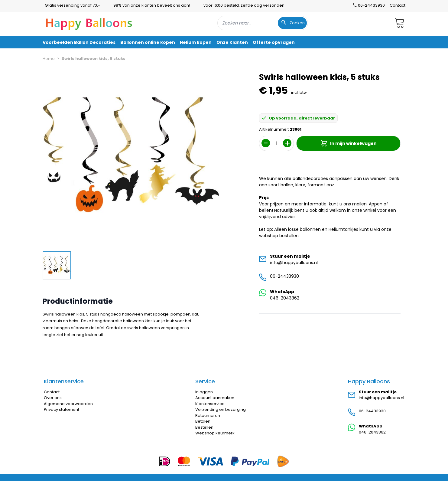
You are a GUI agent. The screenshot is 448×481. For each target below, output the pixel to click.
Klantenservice (210, 404)
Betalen (203, 421)
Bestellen (204, 427)
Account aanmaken (215, 398)
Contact (398, 5)
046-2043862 (285, 298)
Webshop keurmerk (215, 433)
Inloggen (204, 392)
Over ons (53, 398)
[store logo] (89, 23)
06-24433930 (284, 276)
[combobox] (263, 23)
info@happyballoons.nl (294, 263)
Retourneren (208, 416)
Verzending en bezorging (221, 409)
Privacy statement (62, 409)
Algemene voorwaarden (68, 404)
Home (49, 59)
